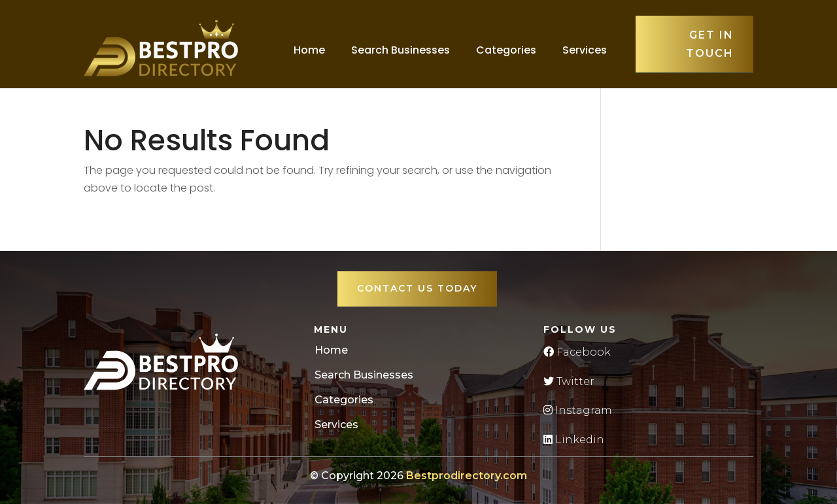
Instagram (578, 410)
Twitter (569, 381)
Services (585, 50)
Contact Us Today (417, 288)
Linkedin (574, 440)
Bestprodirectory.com (467, 476)
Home (309, 50)
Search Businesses (401, 50)
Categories (506, 50)
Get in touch (710, 44)
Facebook (577, 352)
